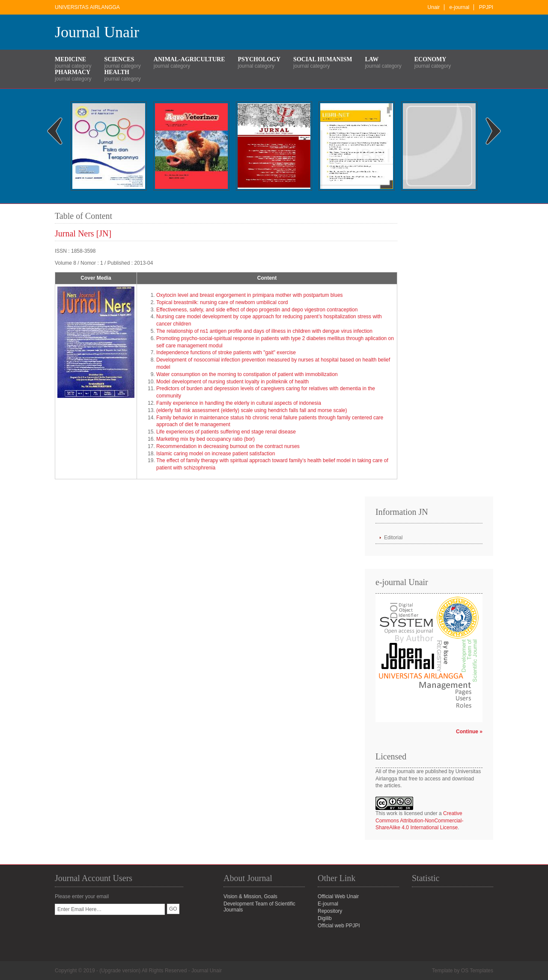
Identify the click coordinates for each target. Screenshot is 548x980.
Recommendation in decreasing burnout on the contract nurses (228, 446)
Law (372, 59)
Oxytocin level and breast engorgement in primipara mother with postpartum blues (250, 295)
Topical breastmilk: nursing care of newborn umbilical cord (222, 302)
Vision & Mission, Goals (250, 896)
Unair (434, 7)
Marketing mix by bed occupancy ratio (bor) (205, 439)
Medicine (70, 59)
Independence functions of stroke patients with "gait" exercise (226, 353)
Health (117, 72)
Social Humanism (323, 59)
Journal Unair (97, 32)
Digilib (325, 918)
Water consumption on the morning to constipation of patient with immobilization (247, 374)
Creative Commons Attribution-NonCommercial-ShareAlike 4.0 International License (419, 821)
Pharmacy (73, 72)
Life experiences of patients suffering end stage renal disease (226, 432)
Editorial (393, 538)
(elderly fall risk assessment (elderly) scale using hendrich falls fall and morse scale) (252, 410)
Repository (330, 911)
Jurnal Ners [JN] (83, 233)
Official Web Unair (338, 896)
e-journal (460, 7)
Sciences (119, 59)
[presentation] (120, 932)
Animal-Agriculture (189, 59)
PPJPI (486, 7)
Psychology (259, 59)
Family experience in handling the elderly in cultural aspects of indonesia (239, 403)
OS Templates (477, 971)
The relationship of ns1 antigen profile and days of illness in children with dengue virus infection (264, 331)
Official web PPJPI (339, 926)
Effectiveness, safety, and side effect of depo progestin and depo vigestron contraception (257, 310)
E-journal (328, 904)
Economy (430, 59)
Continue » (469, 732)
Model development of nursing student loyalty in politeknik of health (232, 382)
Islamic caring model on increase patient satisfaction (216, 454)
